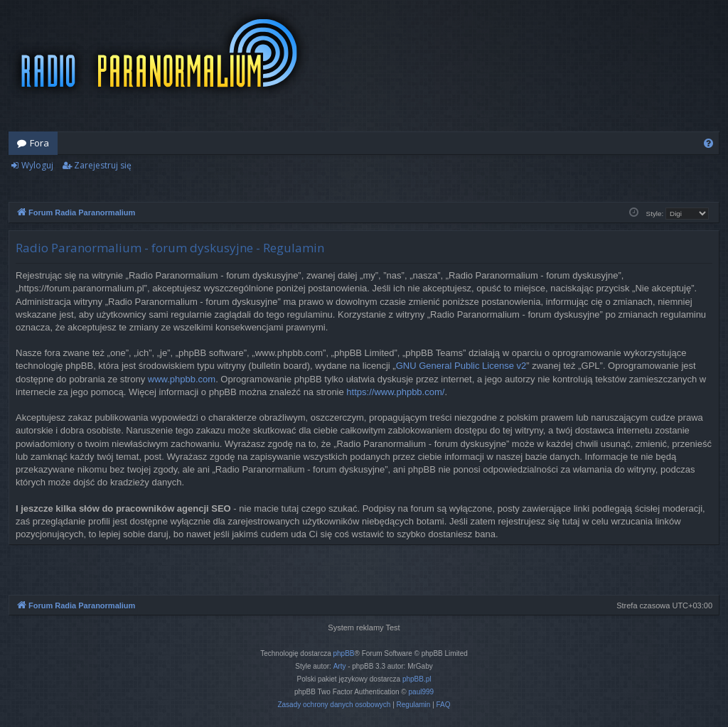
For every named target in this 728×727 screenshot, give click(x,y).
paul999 (422, 692)
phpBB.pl (417, 679)
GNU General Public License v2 (461, 366)
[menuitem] (708, 143)
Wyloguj (37, 165)
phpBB (344, 653)
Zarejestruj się (103, 165)
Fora (39, 143)
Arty (340, 666)
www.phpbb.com (182, 379)
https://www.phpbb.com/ (395, 392)
